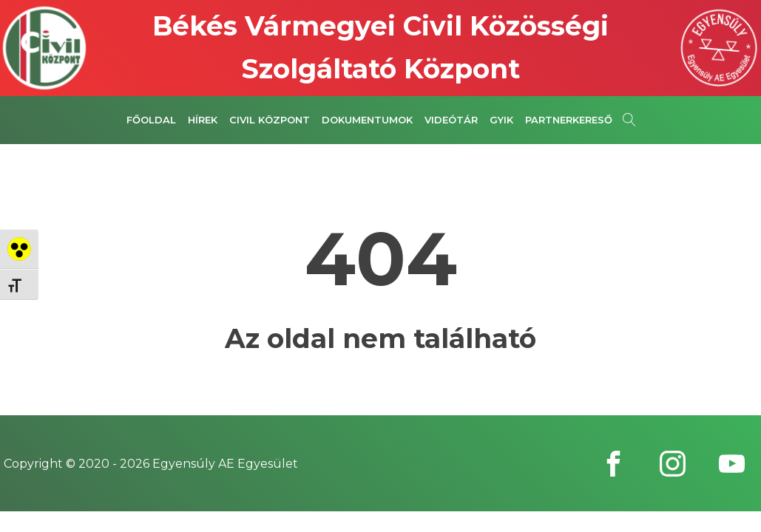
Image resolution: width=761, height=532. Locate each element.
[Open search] (629, 120)
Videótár (451, 120)
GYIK (501, 120)
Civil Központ (270, 120)
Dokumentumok (367, 120)
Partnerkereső (569, 120)
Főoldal (151, 120)
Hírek (203, 120)
